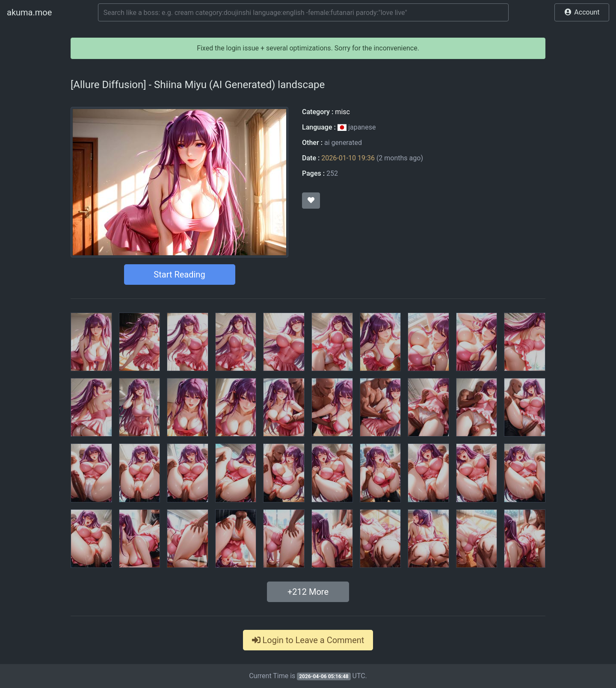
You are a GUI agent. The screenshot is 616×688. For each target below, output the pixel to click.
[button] (582, 12)
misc (342, 112)
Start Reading (179, 275)
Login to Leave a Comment (308, 640)
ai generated (343, 143)
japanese (357, 127)
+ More (308, 592)
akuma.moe (29, 12)
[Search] (303, 12)
